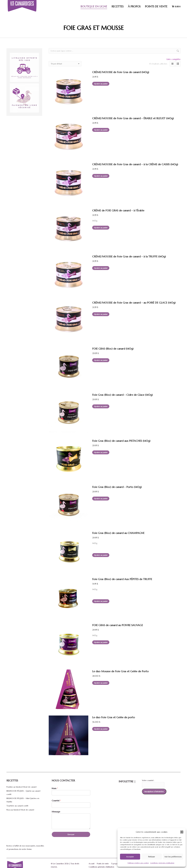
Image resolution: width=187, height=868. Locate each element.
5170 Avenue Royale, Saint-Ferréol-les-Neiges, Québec (110, 3)
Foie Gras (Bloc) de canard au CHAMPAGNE (118, 533)
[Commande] (65, 64)
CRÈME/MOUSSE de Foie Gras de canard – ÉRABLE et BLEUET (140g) (133, 118)
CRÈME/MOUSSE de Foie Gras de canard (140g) (121, 72)
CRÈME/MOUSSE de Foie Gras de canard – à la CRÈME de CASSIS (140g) (135, 164)
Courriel (56, 801)
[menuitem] (176, 3)
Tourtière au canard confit (17, 806)
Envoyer (71, 834)
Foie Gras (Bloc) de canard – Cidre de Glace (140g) (122, 395)
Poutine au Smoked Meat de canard (21, 787)
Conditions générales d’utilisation (162, 863)
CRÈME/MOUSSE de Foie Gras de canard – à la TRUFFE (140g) (129, 257)
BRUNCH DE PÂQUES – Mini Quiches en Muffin (23, 800)
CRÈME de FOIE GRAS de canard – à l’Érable (118, 211)
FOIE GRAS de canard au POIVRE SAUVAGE (118, 625)
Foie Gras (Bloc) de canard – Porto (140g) (117, 487)
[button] (182, 832)
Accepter (130, 857)
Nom (55, 788)
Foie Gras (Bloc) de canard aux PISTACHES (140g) (121, 441)
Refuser (152, 857)
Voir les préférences (173, 857)
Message (56, 812)
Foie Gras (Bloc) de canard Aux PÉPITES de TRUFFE (122, 579)
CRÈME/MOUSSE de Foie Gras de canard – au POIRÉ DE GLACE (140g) (134, 303)
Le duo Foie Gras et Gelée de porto (114, 717)
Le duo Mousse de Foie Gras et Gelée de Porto (120, 671)
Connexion (162, 3)
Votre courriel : (148, 780)
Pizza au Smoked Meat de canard (20, 810)
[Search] (145, 3)
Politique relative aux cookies (138, 863)
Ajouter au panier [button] (101, 84)
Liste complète (174, 59)
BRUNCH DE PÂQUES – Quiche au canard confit (23, 793)
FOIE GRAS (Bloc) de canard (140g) (113, 349)
